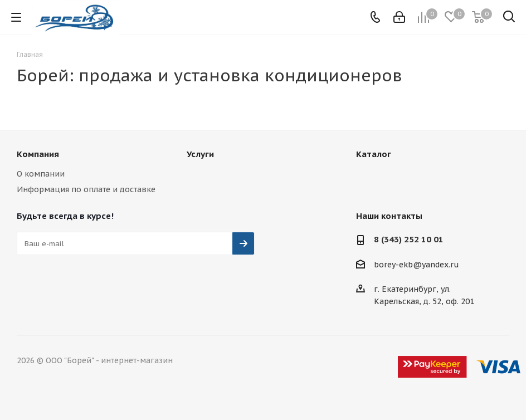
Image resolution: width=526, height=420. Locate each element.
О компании (41, 174)
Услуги (200, 154)
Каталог (374, 154)
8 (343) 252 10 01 (409, 239)
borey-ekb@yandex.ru (417, 265)
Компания (38, 154)
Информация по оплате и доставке (86, 189)
